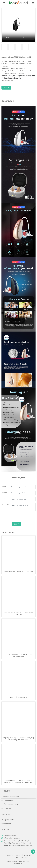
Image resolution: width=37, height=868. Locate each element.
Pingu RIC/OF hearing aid (18, 697)
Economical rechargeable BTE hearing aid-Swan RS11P (19, 656)
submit (17, 524)
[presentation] (16, 517)
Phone (4, 499)
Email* (4, 487)
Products (17, 855)
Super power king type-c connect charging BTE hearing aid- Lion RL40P (18, 781)
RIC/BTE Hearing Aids (10, 804)
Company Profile (8, 820)
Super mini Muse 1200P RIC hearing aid (19, 572)
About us (27, 855)
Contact (15, 858)
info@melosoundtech (12, 838)
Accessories (6, 808)
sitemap (24, 858)
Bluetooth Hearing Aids (10, 797)
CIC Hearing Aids (8, 800)
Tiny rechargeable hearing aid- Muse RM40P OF (19, 613)
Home (9, 855)
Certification (6, 824)
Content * (5, 505)
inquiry (6, 88)
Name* (4, 493)
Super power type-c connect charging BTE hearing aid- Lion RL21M (19, 739)
